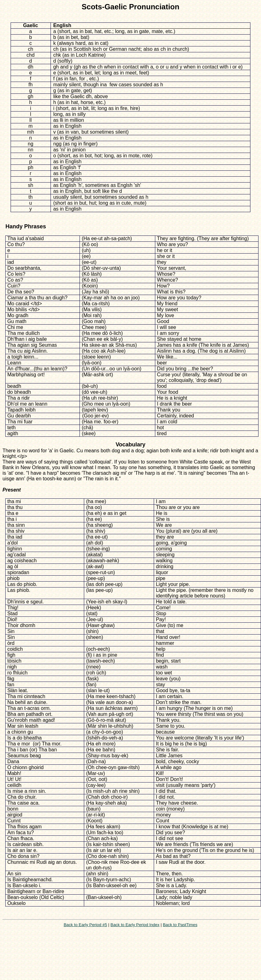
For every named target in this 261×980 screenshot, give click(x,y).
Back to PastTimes (180, 925)
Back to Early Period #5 (85, 925)
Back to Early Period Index (135, 925)
